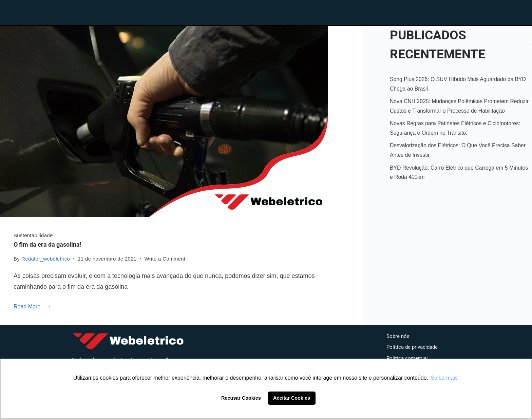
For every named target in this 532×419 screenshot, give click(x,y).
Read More (27, 307)
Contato (435, 11)
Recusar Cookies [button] (241, 398)
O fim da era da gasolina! (47, 244)
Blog (389, 11)
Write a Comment (165, 258)
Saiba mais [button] (444, 378)
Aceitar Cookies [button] (292, 398)
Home (306, 11)
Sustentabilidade (33, 235)
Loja (349, 11)
